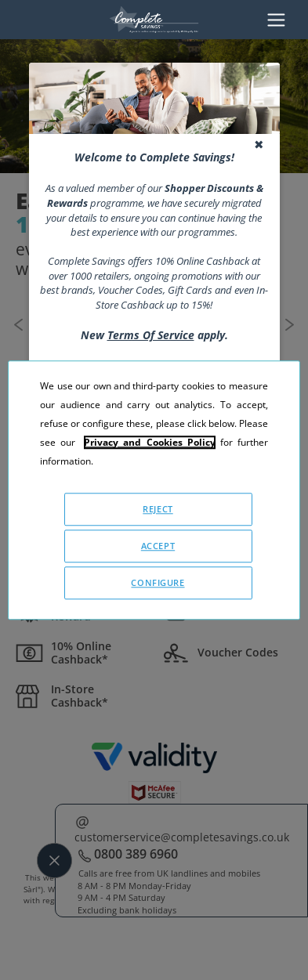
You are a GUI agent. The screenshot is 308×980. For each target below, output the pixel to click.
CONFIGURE (158, 582)
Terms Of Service (151, 335)
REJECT (158, 509)
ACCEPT (158, 546)
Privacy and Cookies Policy (149, 442)
